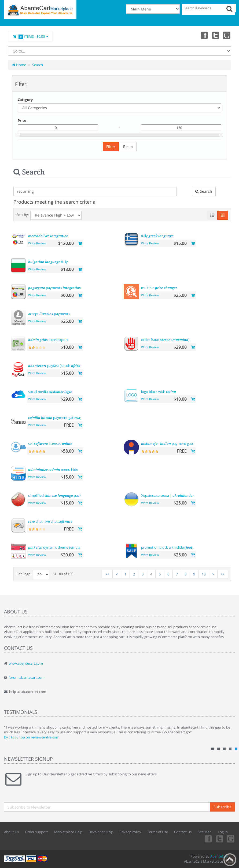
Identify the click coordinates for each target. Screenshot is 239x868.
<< (107, 574)
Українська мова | (173, 495)
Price (22, 120)
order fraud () (165, 340)
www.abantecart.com (26, 663)
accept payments (49, 314)
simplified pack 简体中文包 (64, 495)
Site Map (205, 832)
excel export (48, 340)
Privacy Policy (130, 832)
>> (223, 574)
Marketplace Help (68, 832)
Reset (128, 147)
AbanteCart (219, 856)
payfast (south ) (55, 366)
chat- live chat (50, 521)
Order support (36, 832)
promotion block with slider (170, 547)
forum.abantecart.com (27, 677)
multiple (159, 288)
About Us (11, 832)
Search (38, 65)
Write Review (37, 243)
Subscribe (223, 807)
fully (157, 236)
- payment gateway (171, 444)
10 (204, 574)
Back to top (230, 860)
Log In (223, 832)
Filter (111, 147)
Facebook (204, 35)
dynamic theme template (56, 547)
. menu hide (53, 469)
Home (19, 65)
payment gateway (55, 418)
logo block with (159, 392)
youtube (227, 35)
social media (50, 392)
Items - (30, 37)
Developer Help (101, 832)
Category (25, 100)
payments (55, 288)
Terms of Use (158, 832)
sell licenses (50, 444)
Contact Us (183, 832)
